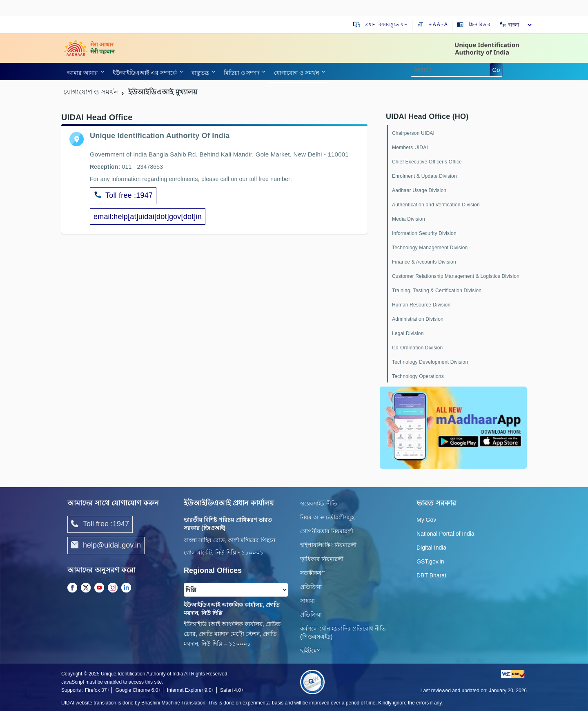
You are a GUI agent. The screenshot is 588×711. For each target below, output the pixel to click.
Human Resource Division (421, 305)
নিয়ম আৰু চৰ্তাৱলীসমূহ (327, 517)
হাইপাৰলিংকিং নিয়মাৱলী (328, 545)
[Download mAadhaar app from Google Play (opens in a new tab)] (453, 427)
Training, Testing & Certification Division (437, 291)
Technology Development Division (430, 362)
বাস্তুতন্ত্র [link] (200, 73)
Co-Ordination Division (417, 348)
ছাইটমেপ (311, 651)
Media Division (409, 219)
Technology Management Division (430, 248)
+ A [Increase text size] (433, 25)
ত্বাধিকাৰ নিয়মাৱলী (322, 559)
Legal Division (408, 333)
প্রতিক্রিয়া (311, 587)
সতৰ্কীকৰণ (312, 573)
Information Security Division (424, 233)
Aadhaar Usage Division (419, 190)
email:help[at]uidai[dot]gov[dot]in (148, 217)
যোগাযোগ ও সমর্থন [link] (296, 73)
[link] (84, 73)
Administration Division (418, 319)
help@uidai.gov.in (106, 546)
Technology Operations (418, 376)
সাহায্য (307, 601)
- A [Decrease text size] (444, 25)
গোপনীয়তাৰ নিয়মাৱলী (327, 531)
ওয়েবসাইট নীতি (319, 503)
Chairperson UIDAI (413, 133)
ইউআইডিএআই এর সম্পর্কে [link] (145, 73)
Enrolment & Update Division (424, 176)
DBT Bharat (431, 575)
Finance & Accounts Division (424, 262)
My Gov (426, 520)
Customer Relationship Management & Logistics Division (456, 276)
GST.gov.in (430, 561)
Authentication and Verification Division (436, 205)
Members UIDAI (410, 148)
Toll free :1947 (123, 196)
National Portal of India (445, 534)
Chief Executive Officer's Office (427, 162)
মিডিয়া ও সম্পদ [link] (242, 73)
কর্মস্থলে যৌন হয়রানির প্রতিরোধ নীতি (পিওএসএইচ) (343, 633)
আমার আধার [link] (82, 73)
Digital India (431, 548)
